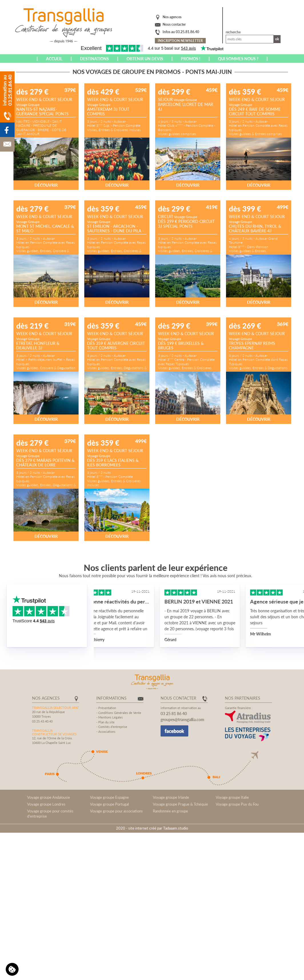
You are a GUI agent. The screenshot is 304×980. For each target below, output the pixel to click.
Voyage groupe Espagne (109, 797)
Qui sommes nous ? (238, 59)
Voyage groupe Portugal (109, 804)
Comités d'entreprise (113, 727)
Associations (107, 732)
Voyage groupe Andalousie (49, 797)
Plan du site (106, 722)
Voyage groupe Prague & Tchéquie (180, 804)
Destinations (94, 59)
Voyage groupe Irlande (171, 797)
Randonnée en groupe (170, 811)
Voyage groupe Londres (46, 804)
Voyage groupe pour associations (116, 811)
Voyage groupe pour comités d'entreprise (50, 814)
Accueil (54, 59)
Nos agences (172, 17)
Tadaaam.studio (176, 828)
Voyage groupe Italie (232, 797)
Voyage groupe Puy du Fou (237, 804)
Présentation (107, 708)
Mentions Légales (111, 717)
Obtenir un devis (145, 59)
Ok (277, 39)
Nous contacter (174, 24)
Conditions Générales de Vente (120, 713)
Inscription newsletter (180, 41)
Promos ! (191, 59)
